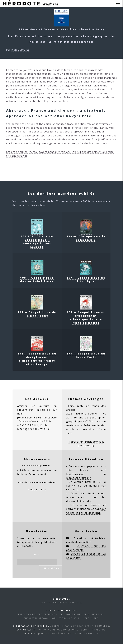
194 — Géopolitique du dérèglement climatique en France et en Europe (37, 357)
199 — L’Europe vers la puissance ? (86, 236)
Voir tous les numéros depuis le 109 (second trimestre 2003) (51, 201)
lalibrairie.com (75, 474)
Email (37, 555)
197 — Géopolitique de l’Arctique (86, 278)
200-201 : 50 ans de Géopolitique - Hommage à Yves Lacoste (37, 240)
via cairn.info (38, 489)
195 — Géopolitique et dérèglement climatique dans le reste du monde (86, 316)
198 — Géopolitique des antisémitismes (37, 278)
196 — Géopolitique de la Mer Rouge (37, 312)
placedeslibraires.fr (79, 478)
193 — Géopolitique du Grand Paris (86, 354)
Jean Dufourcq (20, 50)
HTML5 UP (92, 634)
